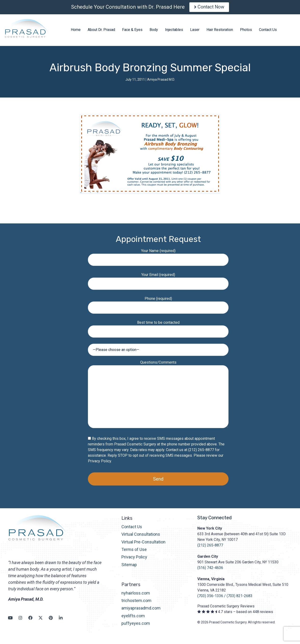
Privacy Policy (99, 462)
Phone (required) (158, 304)
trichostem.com (136, 602)
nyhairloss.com (136, 594)
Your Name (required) (158, 256)
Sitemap (129, 566)
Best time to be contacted (158, 328)
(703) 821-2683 (240, 597)
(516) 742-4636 (210, 569)
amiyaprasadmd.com (141, 609)
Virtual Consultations (141, 535)
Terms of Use (134, 551)
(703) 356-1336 (210, 597)
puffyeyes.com (136, 625)
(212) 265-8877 (210, 546)
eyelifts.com (133, 617)
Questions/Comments (158, 396)
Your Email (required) (158, 280)
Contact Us (132, 528)
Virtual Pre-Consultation (143, 543)
